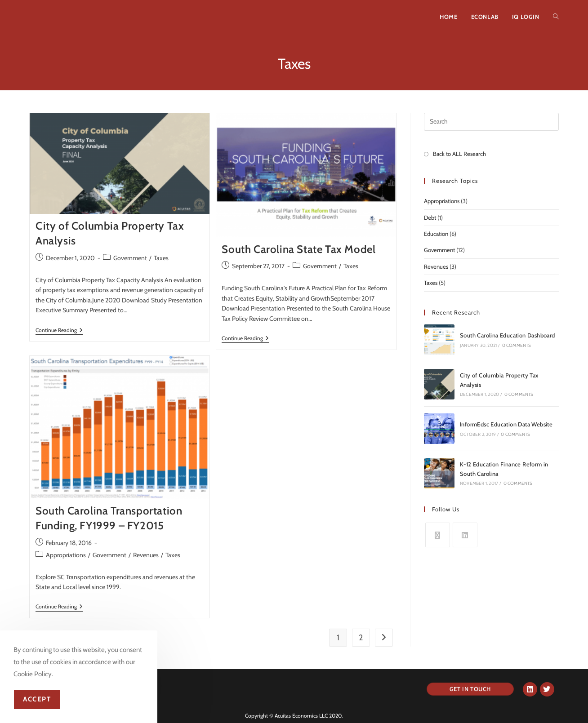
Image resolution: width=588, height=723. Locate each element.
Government (130, 258)
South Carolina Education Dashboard (508, 335)
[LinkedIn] (465, 535)
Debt (430, 217)
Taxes (161, 258)
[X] (438, 535)
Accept (37, 699)
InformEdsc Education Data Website (506, 424)
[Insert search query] (491, 122)
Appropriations (66, 555)
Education (436, 234)
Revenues (146, 555)
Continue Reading (59, 330)
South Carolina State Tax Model (298, 249)
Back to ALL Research (459, 154)
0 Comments (517, 345)
